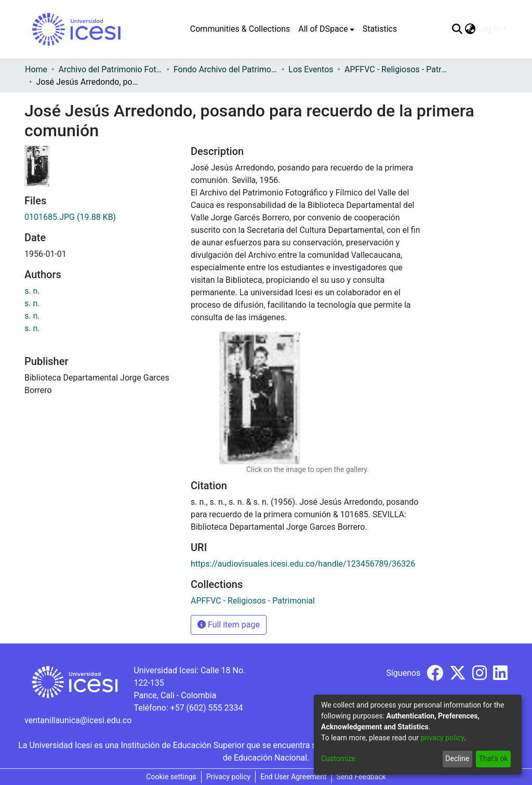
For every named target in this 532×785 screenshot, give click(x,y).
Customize (338, 758)
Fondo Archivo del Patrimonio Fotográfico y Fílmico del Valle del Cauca (225, 69)
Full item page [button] (229, 625)
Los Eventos (311, 69)
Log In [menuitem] (489, 29)
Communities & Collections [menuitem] (240, 29)
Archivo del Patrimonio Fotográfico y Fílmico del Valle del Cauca (110, 69)
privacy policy (442, 738)
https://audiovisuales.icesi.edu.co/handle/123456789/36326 (303, 564)
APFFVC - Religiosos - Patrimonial (396, 69)
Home (36, 69)
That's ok (493, 758)
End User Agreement (293, 777)
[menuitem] (326, 29)
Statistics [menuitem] (380, 29)
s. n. (32, 291)
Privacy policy (228, 777)
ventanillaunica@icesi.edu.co (78, 720)
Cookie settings (171, 777)
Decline (457, 758)
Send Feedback (361, 777)
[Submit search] (457, 29)
